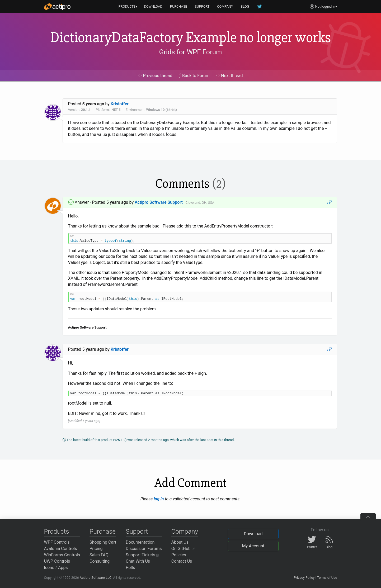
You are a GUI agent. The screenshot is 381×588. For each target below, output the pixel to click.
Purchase (103, 532)
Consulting (100, 561)
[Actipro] (57, 7)
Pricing (96, 549)
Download (253, 534)
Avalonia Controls (61, 549)
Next (230, 76)
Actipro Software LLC (96, 578)
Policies (179, 555)
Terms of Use (327, 578)
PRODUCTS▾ (128, 6)
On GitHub (183, 549)
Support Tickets (142, 555)
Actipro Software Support (159, 202)
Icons (49, 568)
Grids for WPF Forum (191, 52)
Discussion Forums (144, 549)
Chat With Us (138, 561)
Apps (63, 568)
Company (185, 532)
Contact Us (182, 561)
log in (159, 499)
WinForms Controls (62, 555)
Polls (130, 568)
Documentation (140, 542)
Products (57, 532)
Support (137, 532)
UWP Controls (57, 561)
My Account (253, 546)
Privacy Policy (304, 578)
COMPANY (225, 6)
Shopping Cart (103, 542)
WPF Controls (57, 542)
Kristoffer (120, 104)
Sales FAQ (99, 555)
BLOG (245, 6)
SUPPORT (202, 6)
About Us (180, 542)
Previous (155, 76)
